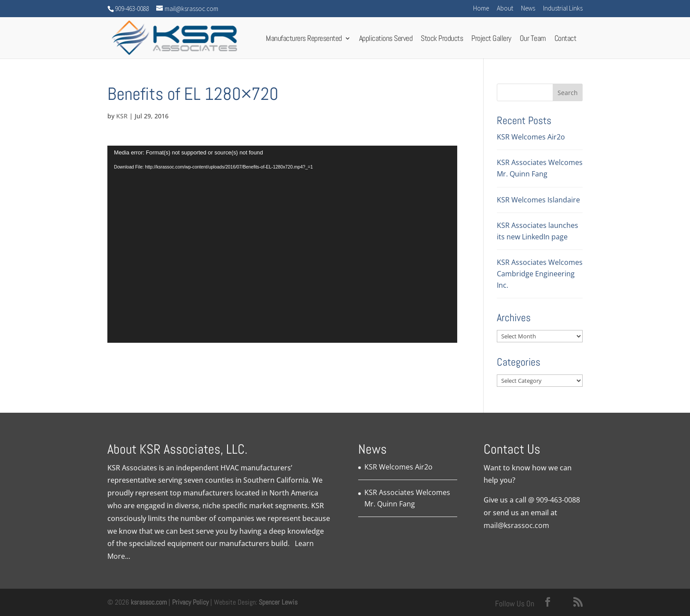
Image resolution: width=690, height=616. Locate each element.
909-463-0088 (558, 500)
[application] (282, 244)
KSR (122, 116)
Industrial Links (563, 9)
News (528, 9)
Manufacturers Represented (304, 41)
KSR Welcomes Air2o (531, 137)
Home (481, 9)
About (505, 9)
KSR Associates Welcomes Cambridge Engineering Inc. (540, 273)
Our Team (533, 41)
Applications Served (386, 41)
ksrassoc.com (150, 602)
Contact (565, 41)
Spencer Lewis (278, 602)
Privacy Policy (190, 602)
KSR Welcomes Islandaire (538, 200)
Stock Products (442, 41)
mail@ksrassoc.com (516, 525)
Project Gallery (491, 41)
